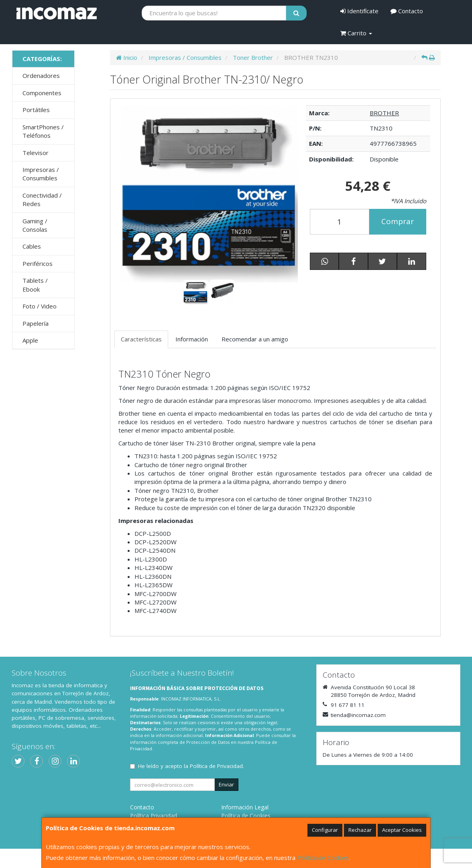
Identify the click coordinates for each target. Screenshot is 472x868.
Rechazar (360, 830)
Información (192, 339)
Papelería (36, 323)
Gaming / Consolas (35, 225)
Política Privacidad (154, 816)
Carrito (356, 33)
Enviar (226, 784)
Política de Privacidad (216, 766)
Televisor (36, 153)
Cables (32, 246)
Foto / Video (40, 306)
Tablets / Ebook (35, 285)
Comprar (398, 221)
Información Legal (245, 807)
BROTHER (384, 113)
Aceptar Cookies (402, 830)
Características (141, 339)
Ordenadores (41, 76)
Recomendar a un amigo (255, 339)
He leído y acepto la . (191, 766)
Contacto (407, 11)
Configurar (325, 830)
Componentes (42, 93)
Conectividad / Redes (42, 199)
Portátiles (36, 110)
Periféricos (38, 263)
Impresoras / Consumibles (41, 174)
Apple (30, 340)
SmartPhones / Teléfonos (43, 131)
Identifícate (359, 11)
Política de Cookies (323, 858)
